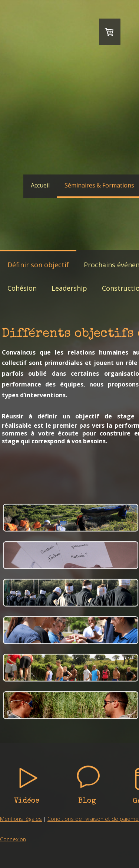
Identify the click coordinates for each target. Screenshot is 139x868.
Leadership (69, 288)
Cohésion (22, 288)
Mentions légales (21, 819)
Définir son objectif (38, 265)
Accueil (40, 185)
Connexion (13, 839)
